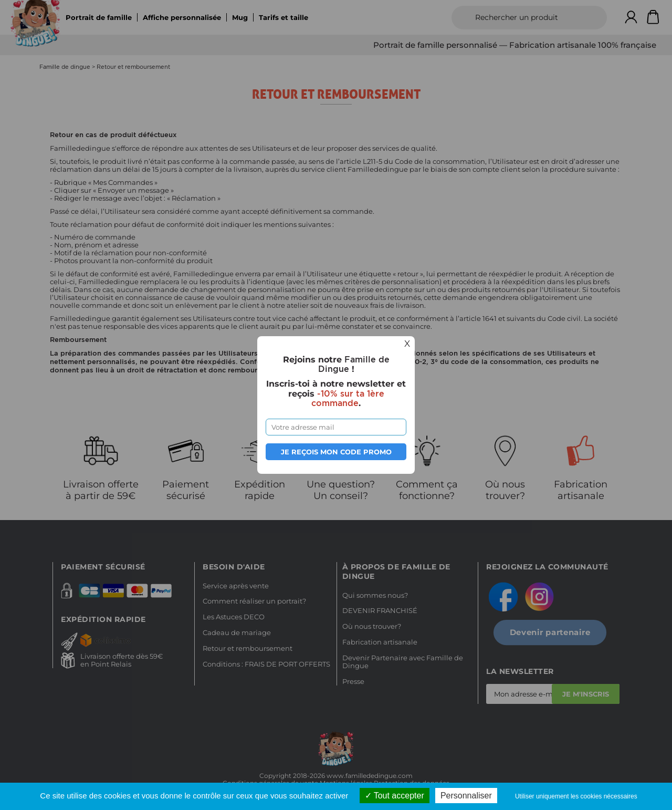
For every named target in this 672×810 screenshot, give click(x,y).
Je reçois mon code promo (336, 452)
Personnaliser (466, 796)
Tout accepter (395, 796)
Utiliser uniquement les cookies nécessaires (576, 796)
